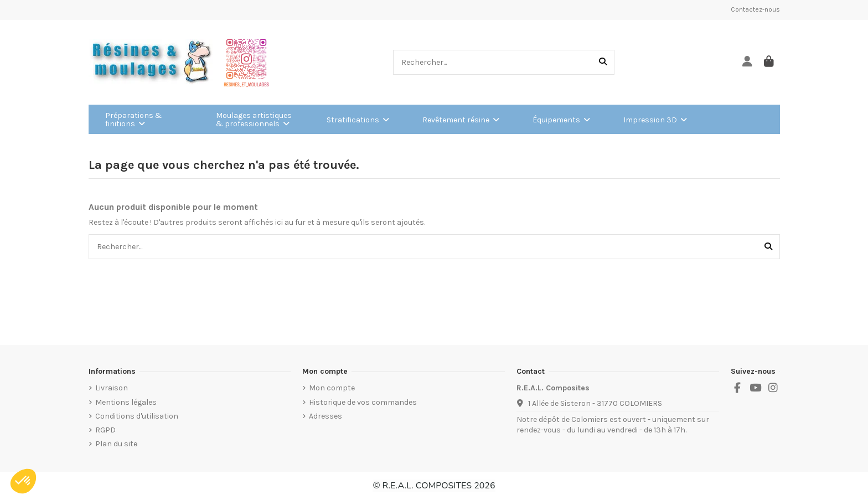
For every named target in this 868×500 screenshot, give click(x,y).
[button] (23, 481)
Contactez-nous (755, 9)
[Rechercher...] (603, 62)
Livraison (112, 388)
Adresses (325, 416)
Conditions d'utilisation (137, 416)
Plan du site (116, 444)
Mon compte (332, 388)
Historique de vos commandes (363, 402)
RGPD (105, 430)
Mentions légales (126, 402)
